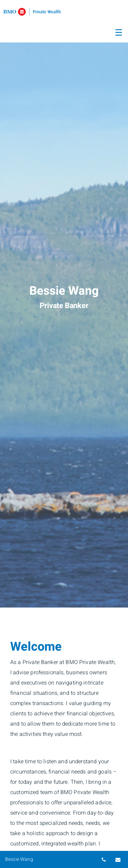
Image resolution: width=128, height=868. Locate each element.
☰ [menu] (119, 33)
